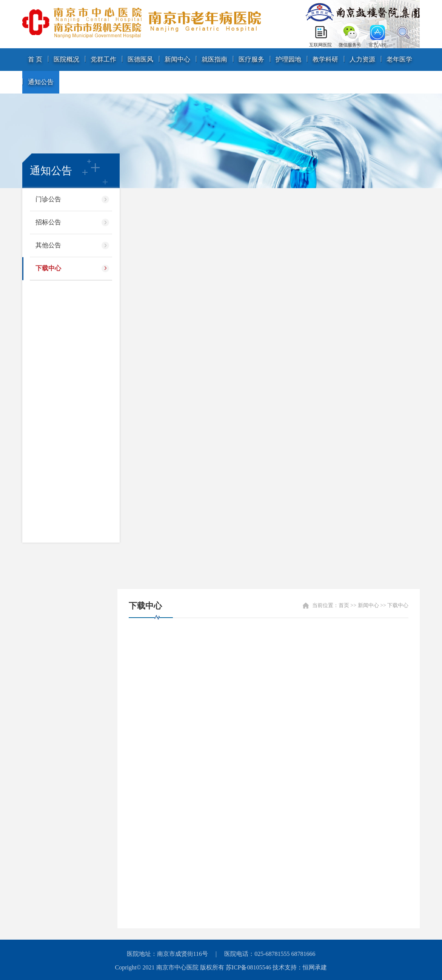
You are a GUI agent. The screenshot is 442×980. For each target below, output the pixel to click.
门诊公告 (48, 199)
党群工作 (103, 59)
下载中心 (48, 268)
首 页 (35, 59)
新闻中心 (177, 59)
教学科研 (325, 59)
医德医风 (140, 59)
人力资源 (362, 59)
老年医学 (399, 59)
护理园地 (288, 59)
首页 (344, 605)
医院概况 (66, 59)
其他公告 (48, 245)
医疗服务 (251, 59)
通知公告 (41, 82)
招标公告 (48, 222)
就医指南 (214, 59)
